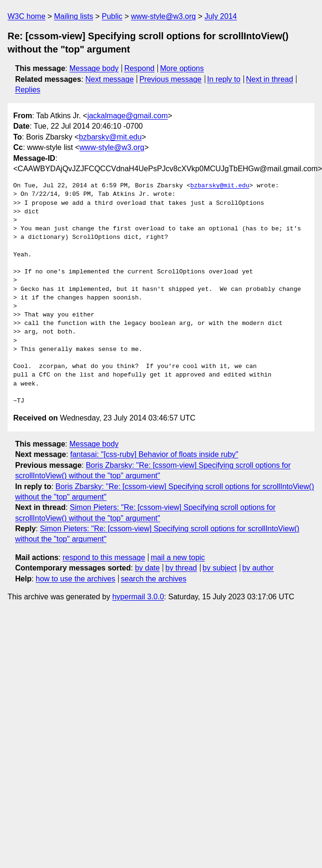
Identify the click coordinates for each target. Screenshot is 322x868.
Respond (139, 68)
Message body (94, 68)
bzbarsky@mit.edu (110, 137)
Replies (28, 90)
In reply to (224, 79)
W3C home (26, 16)
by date (147, 568)
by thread (181, 568)
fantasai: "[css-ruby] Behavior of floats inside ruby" (155, 454)
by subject (219, 568)
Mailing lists (74, 16)
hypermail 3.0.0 (138, 597)
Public (112, 16)
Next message (110, 79)
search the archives (154, 579)
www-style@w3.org (163, 16)
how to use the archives (76, 579)
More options (182, 68)
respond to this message (104, 557)
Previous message (171, 79)
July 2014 (221, 16)
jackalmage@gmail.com (128, 116)
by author (258, 568)
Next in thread (270, 79)
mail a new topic (178, 557)
